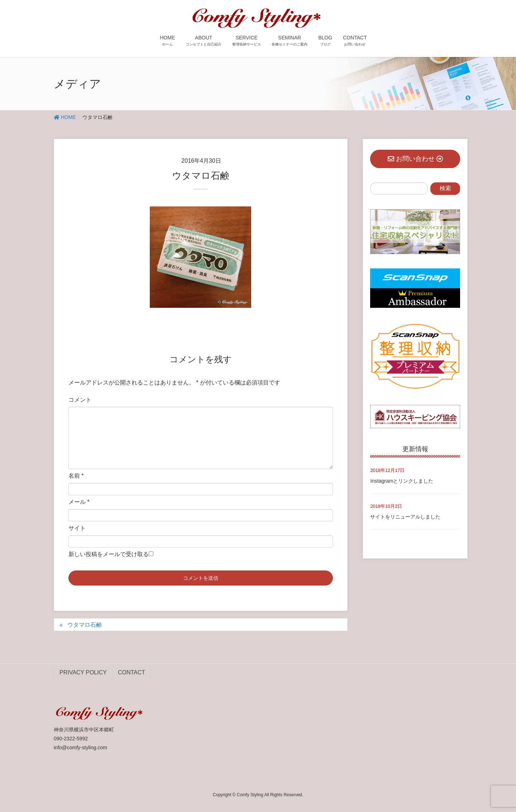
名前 (76, 476)
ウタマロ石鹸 (85, 625)
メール (79, 502)
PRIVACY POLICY (83, 672)
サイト (77, 528)
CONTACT (132, 672)
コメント (80, 400)
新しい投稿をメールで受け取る (109, 554)
